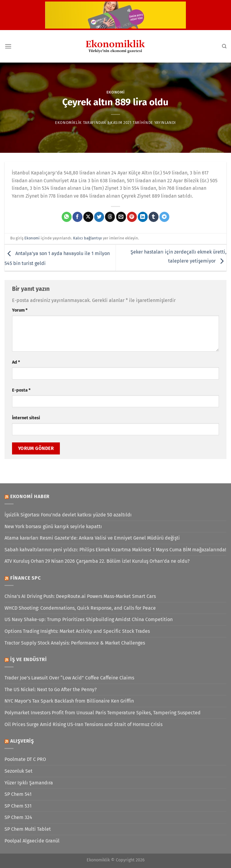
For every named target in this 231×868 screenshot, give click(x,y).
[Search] (224, 46)
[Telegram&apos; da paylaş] (164, 217)
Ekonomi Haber (30, 496)
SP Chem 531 (18, 806)
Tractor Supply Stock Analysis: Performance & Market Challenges (75, 643)
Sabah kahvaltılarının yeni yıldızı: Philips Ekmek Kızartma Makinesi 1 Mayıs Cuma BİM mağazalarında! (115, 550)
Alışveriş (22, 741)
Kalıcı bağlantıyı (88, 238)
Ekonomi (116, 92)
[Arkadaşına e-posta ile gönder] (121, 217)
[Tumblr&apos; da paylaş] (154, 217)
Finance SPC (26, 578)
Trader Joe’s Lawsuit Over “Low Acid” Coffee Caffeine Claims (69, 678)
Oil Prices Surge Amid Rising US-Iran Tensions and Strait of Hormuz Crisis (83, 724)
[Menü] (8, 46)
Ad (16, 362)
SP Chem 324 (18, 817)
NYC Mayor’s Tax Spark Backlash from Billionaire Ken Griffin (69, 701)
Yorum (20, 310)
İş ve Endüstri (29, 659)
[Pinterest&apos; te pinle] (132, 217)
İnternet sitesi (26, 418)
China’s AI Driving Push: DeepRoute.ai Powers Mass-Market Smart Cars (80, 596)
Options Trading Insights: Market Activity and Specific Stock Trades (77, 631)
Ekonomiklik (68, 123)
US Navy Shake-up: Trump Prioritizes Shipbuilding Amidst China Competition (89, 619)
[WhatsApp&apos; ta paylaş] (67, 217)
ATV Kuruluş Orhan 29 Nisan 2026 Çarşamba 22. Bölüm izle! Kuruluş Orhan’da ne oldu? (97, 561)
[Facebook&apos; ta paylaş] (77, 217)
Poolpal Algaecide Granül (32, 841)
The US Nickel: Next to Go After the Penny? (51, 689)
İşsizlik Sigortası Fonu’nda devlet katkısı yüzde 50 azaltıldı (68, 515)
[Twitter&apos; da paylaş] (99, 217)
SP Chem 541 (18, 794)
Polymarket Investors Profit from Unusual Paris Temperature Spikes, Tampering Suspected (103, 713)
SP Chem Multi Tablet (28, 829)
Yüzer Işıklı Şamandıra (29, 783)
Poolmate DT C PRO (25, 759)
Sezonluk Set (18, 771)
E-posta (21, 390)
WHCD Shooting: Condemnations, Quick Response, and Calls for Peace (80, 608)
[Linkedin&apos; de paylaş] (143, 217)
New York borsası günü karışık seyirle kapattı (53, 526)
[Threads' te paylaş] (110, 217)
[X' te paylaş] (88, 217)
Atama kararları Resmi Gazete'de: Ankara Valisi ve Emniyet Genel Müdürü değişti (92, 538)
